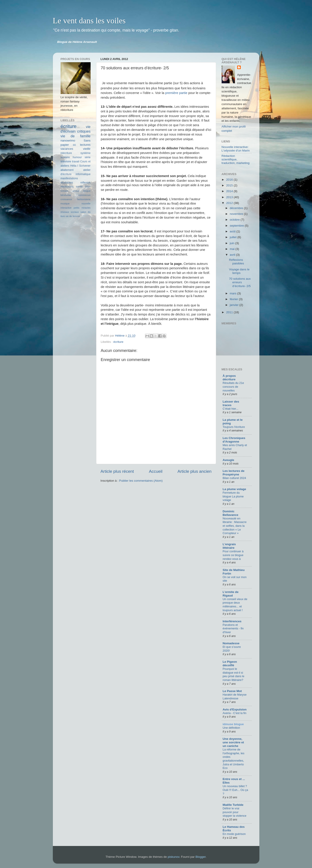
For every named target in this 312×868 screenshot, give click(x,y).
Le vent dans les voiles (89, 21)
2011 (230, 312)
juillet (234, 237)
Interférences (232, 621)
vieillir (87, 149)
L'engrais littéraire (229, 546)
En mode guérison (234, 834)
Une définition (231, 728)
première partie (176, 93)
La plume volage (234, 489)
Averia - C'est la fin (235, 713)
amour (76, 191)
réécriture (66, 153)
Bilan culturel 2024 (234, 478)
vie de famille (76, 136)
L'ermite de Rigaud (231, 594)
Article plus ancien (194, 471)
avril (233, 255)
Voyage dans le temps (239, 271)
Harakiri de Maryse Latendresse (235, 696)
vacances (67, 149)
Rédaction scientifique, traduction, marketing (236, 159)
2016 (230, 180)
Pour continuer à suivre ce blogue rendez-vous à (233, 555)
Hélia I (74, 166)
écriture (118, 342)
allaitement (67, 170)
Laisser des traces (231, 403)
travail (76, 162)
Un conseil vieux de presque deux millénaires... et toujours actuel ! (235, 605)
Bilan (88, 187)
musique (65, 204)
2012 (230, 203)
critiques (84, 131)
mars (234, 293)
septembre (237, 226)
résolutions (67, 187)
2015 (230, 185)
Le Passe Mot (232, 691)
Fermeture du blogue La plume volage (233, 496)
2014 (230, 191)
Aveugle (229, 460)
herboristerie (84, 199)
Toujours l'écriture (234, 427)
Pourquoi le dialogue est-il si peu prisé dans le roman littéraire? (234, 674)
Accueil (156, 471)
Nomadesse (231, 643)
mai (233, 249)
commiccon (84, 195)
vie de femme (73, 216)
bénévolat (66, 195)
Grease (65, 191)
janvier (235, 305)
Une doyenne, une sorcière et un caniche (233, 742)
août (233, 231)
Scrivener (85, 166)
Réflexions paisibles (236, 262)
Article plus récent (117, 471)
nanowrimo (68, 141)
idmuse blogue (233, 724)
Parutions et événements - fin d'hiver (233, 629)
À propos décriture (229, 378)
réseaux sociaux (70, 212)
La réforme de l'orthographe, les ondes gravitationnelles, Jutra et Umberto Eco (234, 759)
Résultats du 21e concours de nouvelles (233, 387)
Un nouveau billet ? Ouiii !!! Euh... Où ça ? (235, 790)
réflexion (85, 183)
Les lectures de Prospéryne (234, 473)
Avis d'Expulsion (235, 709)
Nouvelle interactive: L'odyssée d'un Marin (236, 149)
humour (77, 157)
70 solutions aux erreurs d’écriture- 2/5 (240, 282)
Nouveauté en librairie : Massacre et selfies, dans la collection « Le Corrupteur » (235, 526)
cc (74, 145)
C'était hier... (231, 409)
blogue (87, 191)
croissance (66, 199)
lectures (85, 145)
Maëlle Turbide (233, 805)
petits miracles (82, 208)
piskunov (173, 857)
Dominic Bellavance (231, 513)
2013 (230, 197)
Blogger (201, 857)
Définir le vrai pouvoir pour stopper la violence (235, 812)
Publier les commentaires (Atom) (141, 481)
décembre (237, 208)
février (234, 299)
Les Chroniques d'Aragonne (234, 440)
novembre (237, 214)
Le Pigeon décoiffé (230, 663)
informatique (83, 174)
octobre (235, 220)
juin (233, 243)
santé (79, 187)
